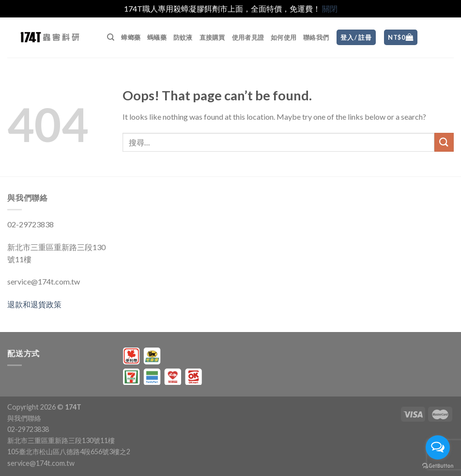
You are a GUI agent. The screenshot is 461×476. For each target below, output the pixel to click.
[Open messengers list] (438, 447)
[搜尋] (111, 37)
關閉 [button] (330, 8)
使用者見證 (248, 37)
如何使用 (284, 37)
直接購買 (212, 37)
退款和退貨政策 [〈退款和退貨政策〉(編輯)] (34, 304)
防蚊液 (183, 37)
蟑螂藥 (131, 37)
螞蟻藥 (157, 37)
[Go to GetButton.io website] (438, 466)
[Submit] (444, 142)
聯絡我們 (316, 37)
